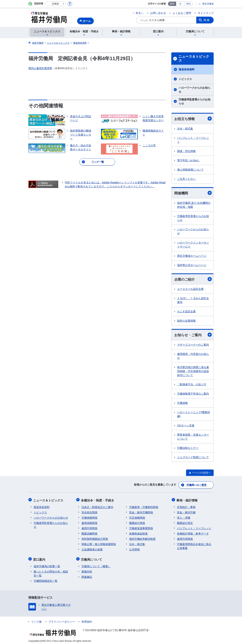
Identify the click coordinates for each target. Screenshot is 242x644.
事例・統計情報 (188, 500)
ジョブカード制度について (193, 458)
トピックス (185, 79)
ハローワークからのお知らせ (195, 90)
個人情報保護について (190, 170)
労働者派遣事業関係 (141, 527)
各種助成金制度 (138, 533)
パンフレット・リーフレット (193, 140)
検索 (207, 20)
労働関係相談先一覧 (46, 579)
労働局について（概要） (96, 564)
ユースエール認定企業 (190, 289)
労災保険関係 (137, 517)
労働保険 (182, 403)
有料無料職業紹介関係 (95, 538)
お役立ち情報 (193, 119)
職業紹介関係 (137, 522)
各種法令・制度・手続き (98, 500)
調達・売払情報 (186, 151)
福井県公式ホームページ (192, 265)
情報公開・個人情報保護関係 (99, 543)
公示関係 (134, 549)
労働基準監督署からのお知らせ (195, 101)
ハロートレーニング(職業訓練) (194, 415)
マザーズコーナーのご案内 (193, 345)
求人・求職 (184, 517)
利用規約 (87, 620)
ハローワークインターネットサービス (193, 245)
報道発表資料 (187, 69)
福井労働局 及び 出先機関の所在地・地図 (194, 205)
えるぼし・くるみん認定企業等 (193, 301)
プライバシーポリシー (62, 620)
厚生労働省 (208, 4)
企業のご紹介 (193, 279)
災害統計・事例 (186, 506)
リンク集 (36, 620)
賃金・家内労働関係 (141, 511)
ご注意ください (186, 179)
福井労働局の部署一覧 (47, 564)
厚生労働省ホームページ (192, 256)
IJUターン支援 (186, 426)
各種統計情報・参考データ (193, 533)
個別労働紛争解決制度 (142, 538)
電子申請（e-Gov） (189, 160)
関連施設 (87, 575)
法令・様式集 (185, 129)
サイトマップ (206, 13)
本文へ (140, 13)
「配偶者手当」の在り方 (192, 385)
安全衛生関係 (89, 511)
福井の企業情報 (186, 321)
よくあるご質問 (182, 13)
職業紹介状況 (185, 522)
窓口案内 (40, 558)
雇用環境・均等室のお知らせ (193, 357)
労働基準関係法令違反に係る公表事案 (194, 545)
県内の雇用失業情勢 (40, 68)
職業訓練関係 (89, 533)
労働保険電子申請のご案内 (193, 394)
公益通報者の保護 (92, 549)
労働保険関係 (89, 517)
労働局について (92, 558)
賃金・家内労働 (186, 511)
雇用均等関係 (89, 527)
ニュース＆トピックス (194, 59)
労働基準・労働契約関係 (144, 506)
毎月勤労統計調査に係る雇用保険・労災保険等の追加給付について (193, 372)
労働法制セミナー (188, 448)
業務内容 (87, 570)
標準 (172, 4)
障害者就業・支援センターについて (193, 437)
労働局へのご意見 (197, 485)
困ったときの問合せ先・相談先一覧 (51, 572)
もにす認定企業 (186, 312)
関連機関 (193, 193)
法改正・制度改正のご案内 (97, 506)
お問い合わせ (158, 13)
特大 (189, 4)
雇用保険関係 (89, 522)
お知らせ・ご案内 (193, 335)
